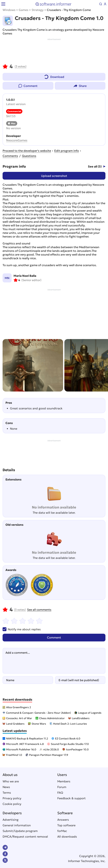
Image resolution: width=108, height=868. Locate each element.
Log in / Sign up (105, 4)
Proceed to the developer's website (27, 151)
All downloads (67, 837)
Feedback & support (71, 798)
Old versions (14, 525)
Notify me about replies (22, 629)
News (6, 787)
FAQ (60, 793)
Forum (62, 787)
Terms (7, 793)
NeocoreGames (17, 140)
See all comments (39, 610)
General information (17, 825)
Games (23, 10)
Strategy (38, 10)
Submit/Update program (20, 831)
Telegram (5, 847)
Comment (31, 86)
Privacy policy (12, 798)
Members (64, 781)
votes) (21, 66)
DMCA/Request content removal (25, 837)
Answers (63, 820)
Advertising (11, 820)
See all (95, 166)
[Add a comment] (54, 661)
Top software (66, 825)
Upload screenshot (54, 176)
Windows (9, 10)
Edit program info (67, 151)
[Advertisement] (54, 51)
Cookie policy (12, 804)
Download (54, 76)
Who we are (11, 781)
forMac (62, 831)
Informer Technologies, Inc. (87, 861)
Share (83, 86)
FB (5, 854)
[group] (33, 365)
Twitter (5, 860)
